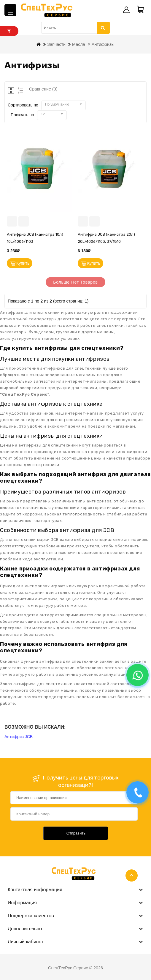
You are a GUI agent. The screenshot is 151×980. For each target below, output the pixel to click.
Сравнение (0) (43, 89)
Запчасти (56, 44)
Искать (103, 28)
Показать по (22, 115)
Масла (79, 44)
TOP (132, 875)
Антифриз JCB (19, 737)
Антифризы (103, 44)
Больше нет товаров (75, 282)
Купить (23, 263)
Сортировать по (23, 105)
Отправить (76, 833)
